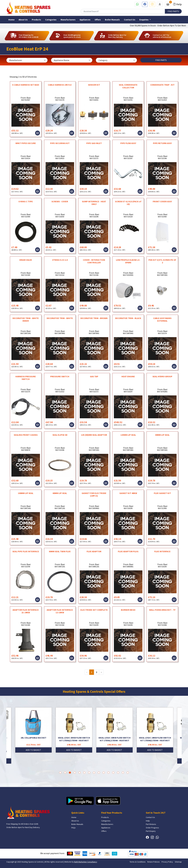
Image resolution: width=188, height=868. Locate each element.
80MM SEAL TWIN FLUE (60, 551)
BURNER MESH (128, 610)
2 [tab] (65, 773)
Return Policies (154, 862)
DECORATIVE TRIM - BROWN (94, 318)
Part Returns (151, 824)
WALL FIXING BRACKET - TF (162, 610)
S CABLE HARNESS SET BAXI (26, 85)
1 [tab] (60, 773)
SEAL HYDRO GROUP (162, 376)
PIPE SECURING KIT (60, 143)
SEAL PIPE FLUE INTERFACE (26, 551)
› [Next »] (101, 672)
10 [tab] (104, 773)
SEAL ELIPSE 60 (60, 435)
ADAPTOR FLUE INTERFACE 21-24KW (26, 611)
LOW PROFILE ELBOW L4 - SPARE (128, 261)
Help (179, 4)
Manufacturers (68, 20)
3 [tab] (70, 773)
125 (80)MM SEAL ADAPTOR (94, 435)
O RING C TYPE (26, 201)
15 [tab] (128, 773)
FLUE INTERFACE (162, 551)
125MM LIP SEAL (128, 435)
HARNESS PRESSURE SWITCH (26, 378)
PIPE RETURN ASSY (162, 143)
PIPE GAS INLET (94, 143)
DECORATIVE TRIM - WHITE (60, 318)
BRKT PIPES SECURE (26, 143)
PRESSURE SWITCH (60, 376)
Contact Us (130, 20)
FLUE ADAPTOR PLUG (128, 551)
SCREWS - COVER (60, 201)
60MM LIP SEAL (60, 493)
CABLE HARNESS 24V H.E (60, 85)
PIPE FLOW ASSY (128, 143)
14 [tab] (123, 773)
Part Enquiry (151, 831)
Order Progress (152, 828)
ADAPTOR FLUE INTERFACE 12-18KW (60, 611)
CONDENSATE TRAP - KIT (162, 85)
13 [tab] (118, 773)
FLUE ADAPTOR (94, 551)
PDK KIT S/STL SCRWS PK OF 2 (162, 261)
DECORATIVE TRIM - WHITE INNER (26, 319)
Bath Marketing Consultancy (86, 862)
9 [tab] (99, 773)
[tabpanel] (114, 730)
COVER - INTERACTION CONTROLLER (94, 261)
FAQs (73, 828)
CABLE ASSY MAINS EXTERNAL (162, 319)
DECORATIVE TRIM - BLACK (128, 318)
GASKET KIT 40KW (128, 493)
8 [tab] (94, 773)
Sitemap (178, 862)
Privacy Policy (167, 862)
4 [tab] (75, 773)
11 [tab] (108, 773)
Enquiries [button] (144, 20)
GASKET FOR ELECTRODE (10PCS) (94, 494)
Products (36, 20)
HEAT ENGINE (128, 376)
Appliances (85, 20)
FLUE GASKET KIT (162, 493)
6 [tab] (84, 773)
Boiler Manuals (112, 20)
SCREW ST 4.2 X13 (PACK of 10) (128, 203)
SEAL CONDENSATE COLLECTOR (128, 86)
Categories (51, 20)
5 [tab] (80, 773)
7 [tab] (89, 773)
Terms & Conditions (138, 862)
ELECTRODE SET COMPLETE (94, 610)
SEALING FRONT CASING (26, 435)
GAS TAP (94, 376)
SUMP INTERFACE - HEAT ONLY (94, 203)
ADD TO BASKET (33, 750)
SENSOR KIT (94, 85)
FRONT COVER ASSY (162, 201)
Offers (98, 20)
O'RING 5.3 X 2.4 (60, 260)
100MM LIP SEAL (26, 493)
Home (11, 20)
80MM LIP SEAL (162, 435)
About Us (23, 20)
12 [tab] (113, 773)
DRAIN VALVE (26, 260)
